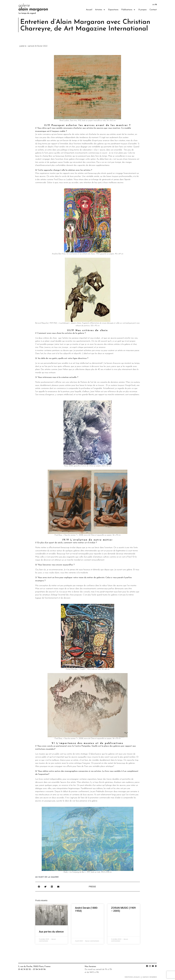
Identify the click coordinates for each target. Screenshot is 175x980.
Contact (153, 10)
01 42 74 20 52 (24, 969)
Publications (128, 10)
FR (156, 5)
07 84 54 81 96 (39, 969)
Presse (92, 887)
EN (153, 5)
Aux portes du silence (51, 932)
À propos (142, 10)
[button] (39, 887)
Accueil (89, 10)
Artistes (100, 10)
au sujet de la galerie (47, 877)
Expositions (113, 10)
